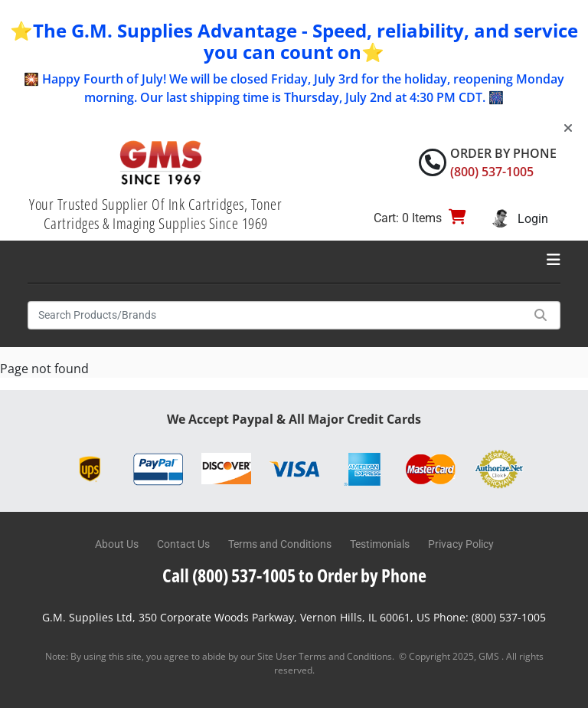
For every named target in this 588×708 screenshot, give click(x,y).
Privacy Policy (461, 544)
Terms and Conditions (280, 544)
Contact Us (183, 544)
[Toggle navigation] (554, 260)
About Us (117, 544)
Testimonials (380, 544)
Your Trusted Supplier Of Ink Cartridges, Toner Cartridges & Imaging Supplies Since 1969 (155, 214)
